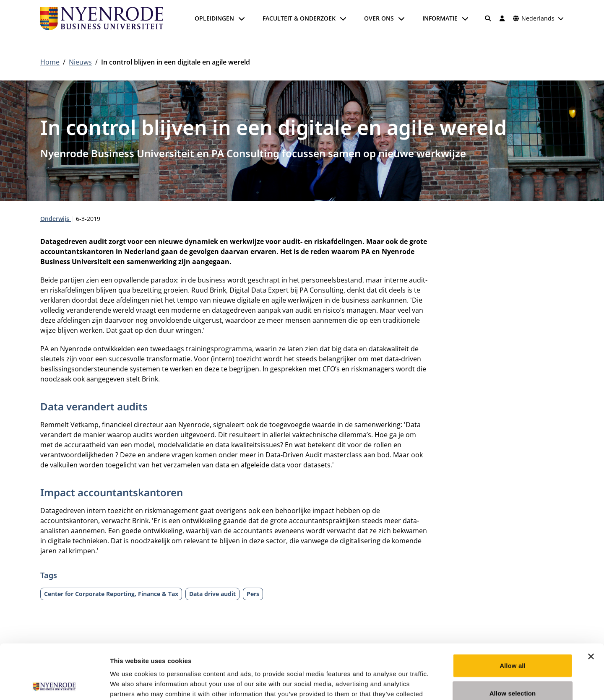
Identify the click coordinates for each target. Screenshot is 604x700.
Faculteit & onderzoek (299, 18)
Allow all (513, 611)
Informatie (440, 18)
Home (50, 62)
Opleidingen (214, 18)
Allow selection (513, 639)
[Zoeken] (488, 18)
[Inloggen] (502, 18)
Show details (440, 683)
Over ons (379, 18)
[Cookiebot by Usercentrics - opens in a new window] (54, 684)
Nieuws (80, 62)
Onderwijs (56, 219)
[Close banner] (591, 602)
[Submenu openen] (242, 18)
